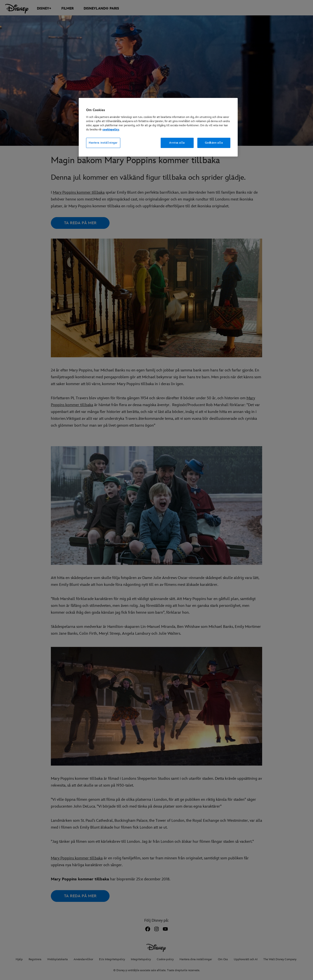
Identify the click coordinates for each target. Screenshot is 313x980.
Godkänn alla (214, 143)
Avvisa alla (177, 143)
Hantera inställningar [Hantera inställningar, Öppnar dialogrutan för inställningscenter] (103, 143)
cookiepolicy (111, 130)
